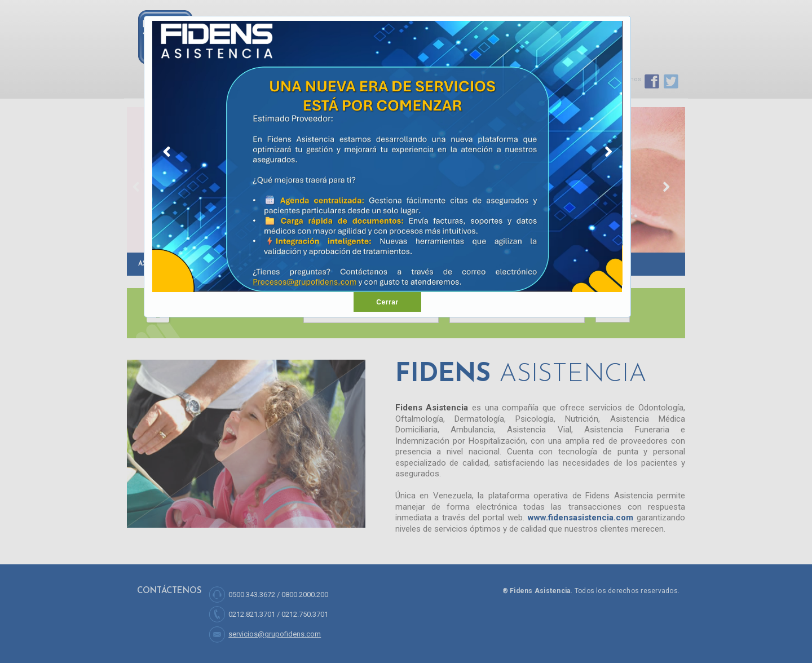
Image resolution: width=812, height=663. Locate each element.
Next (608, 154)
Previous (166, 154)
